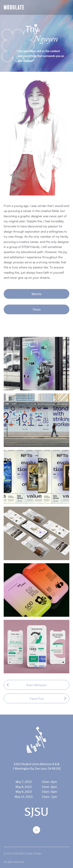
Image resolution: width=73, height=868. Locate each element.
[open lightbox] (37, 364)
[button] (66, 7)
